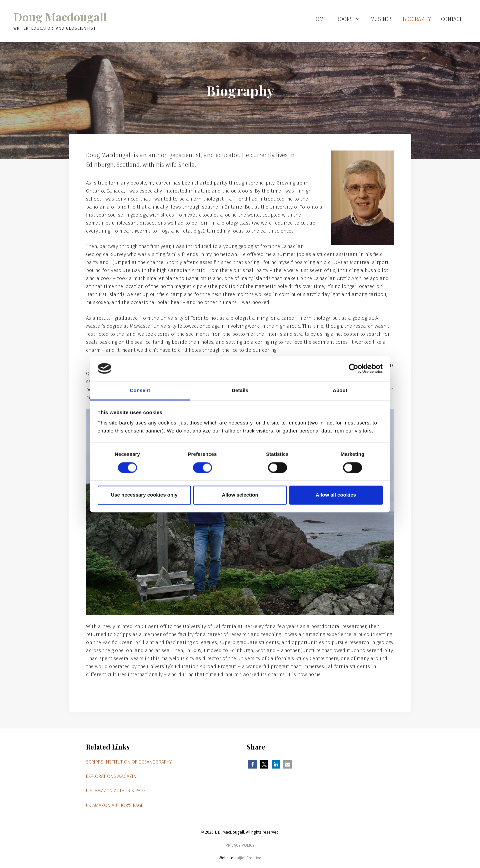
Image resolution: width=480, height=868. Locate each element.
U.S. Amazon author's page (116, 791)
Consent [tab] (140, 391)
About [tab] (340, 391)
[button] (252, 764)
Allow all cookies (336, 495)
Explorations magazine (112, 776)
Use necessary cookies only (144, 495)
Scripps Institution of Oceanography (129, 762)
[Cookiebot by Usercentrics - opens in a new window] (353, 368)
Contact (451, 19)
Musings (381, 19)
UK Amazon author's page (115, 805)
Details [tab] (240, 391)
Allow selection (240, 495)
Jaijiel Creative (248, 858)
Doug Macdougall (60, 17)
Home (319, 19)
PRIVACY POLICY (240, 845)
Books (351, 19)
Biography (417, 19)
